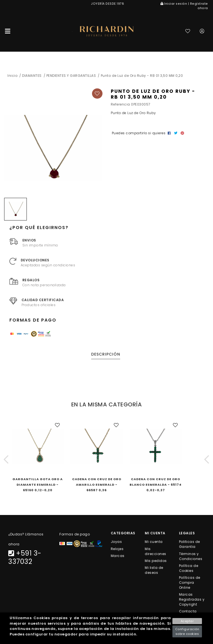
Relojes (117, 549)
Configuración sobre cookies (187, 631)
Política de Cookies (189, 568)
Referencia (120, 104)
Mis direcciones (156, 551)
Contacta (188, 611)
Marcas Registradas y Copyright (192, 599)
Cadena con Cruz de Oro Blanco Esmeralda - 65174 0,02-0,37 (156, 485)
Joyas (116, 542)
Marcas (118, 555)
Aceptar (187, 621)
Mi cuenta (154, 542)
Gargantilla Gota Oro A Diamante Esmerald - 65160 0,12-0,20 (38, 485)
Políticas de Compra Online (190, 582)
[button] (6, 459)
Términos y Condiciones (191, 556)
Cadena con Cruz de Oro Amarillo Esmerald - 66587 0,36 (97, 485)
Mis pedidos (156, 560)
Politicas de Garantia (190, 544)
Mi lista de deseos (154, 570)
